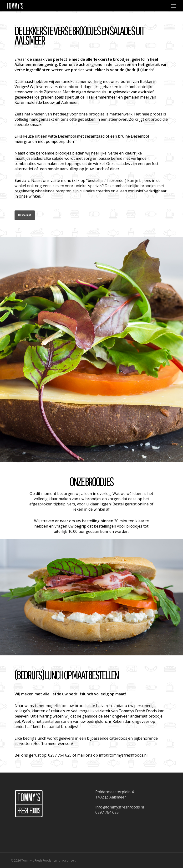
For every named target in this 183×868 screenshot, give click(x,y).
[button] (173, 6)
